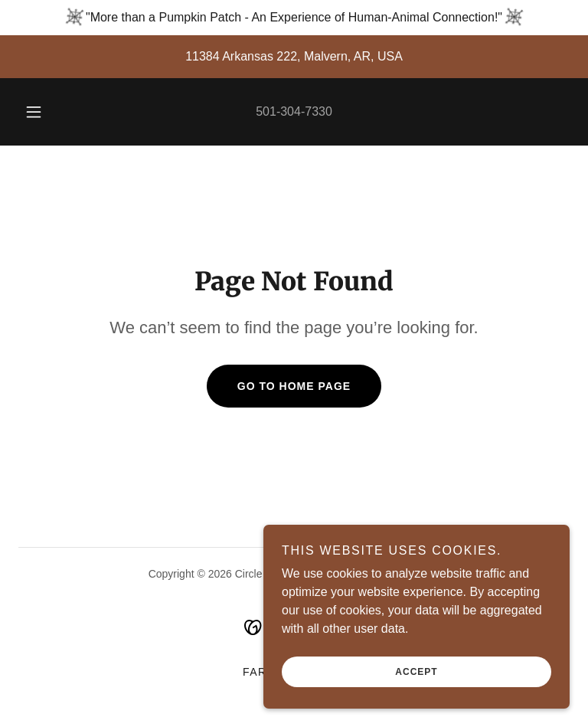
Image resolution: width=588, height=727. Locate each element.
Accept (416, 672)
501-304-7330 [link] (294, 111)
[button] (42, 112)
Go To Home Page (294, 386)
